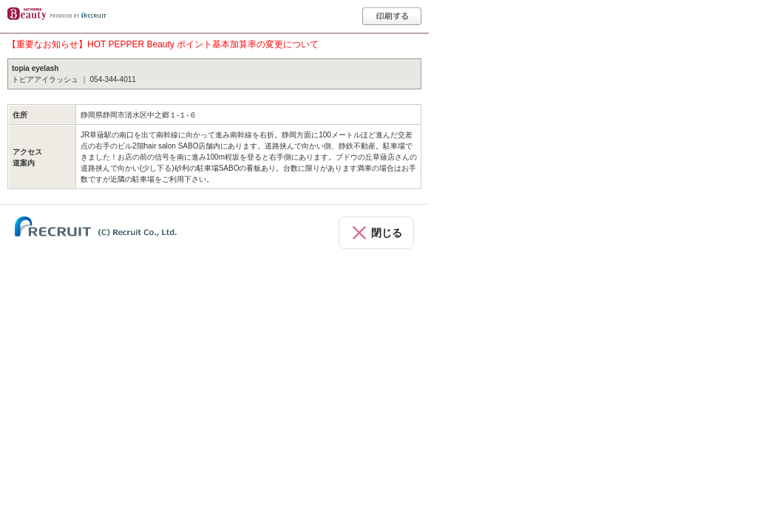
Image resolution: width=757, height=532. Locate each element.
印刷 (392, 16)
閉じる (387, 233)
